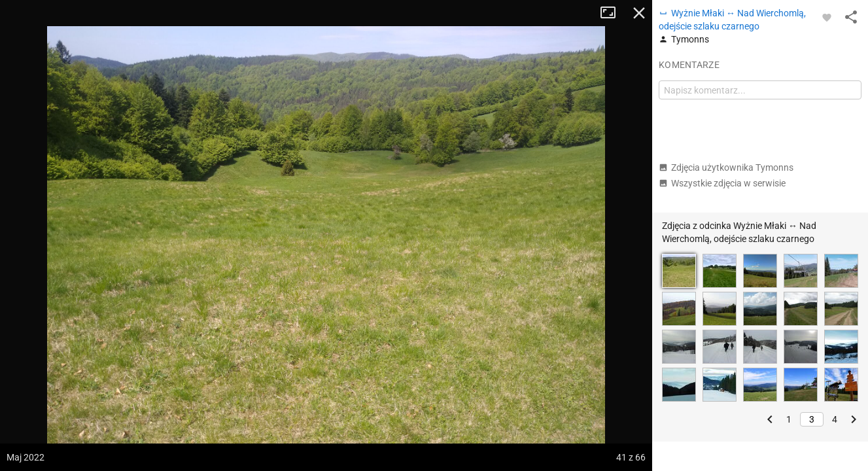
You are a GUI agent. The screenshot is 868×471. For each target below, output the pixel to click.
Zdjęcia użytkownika (726, 167)
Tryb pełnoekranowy (613, 13)
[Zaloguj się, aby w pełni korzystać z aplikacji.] (827, 17)
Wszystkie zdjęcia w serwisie (722, 183)
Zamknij (639, 13)
